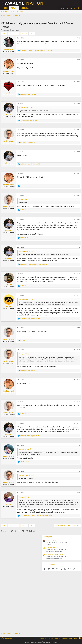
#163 (78, 82)
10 (23, 34)
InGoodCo (6, 30)
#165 (78, 130)
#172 (78, 295)
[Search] (79, 8)
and (28, 94)
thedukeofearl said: (24, 108)
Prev (5, 34)
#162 (78, 60)
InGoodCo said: (23, 199)
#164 (78, 103)
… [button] (12, 34)
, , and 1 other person (36, 51)
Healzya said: (23, 354)
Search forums (17, 12)
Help (71, 638)
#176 (78, 402)
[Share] (75, 38)
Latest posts (48, 537)
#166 (78, 152)
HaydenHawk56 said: (25, 251)
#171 (78, 273)
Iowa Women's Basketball (54, 551)
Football (48, 544)
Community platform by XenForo (41, 642)
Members (25, 8)
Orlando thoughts (52, 547)
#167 (78, 173)
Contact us (43, 638)
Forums (14, 8)
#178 (78, 445)
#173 (78, 328)
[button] (30, 8)
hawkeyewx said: (24, 449)
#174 (78, 350)
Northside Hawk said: (25, 475)
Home (5, 8)
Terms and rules (53, 638)
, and (33, 264)
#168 (78, 195)
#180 (78, 493)
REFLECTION (51, 540)
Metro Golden (7, 638)
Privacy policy (63, 638)
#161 (78, 38)
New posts (5, 12)
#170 (78, 247)
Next (31, 34)
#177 (78, 423)
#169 (78, 219)
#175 (78, 380)
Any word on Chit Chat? (54, 554)
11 (26, 34)
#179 (78, 471)
